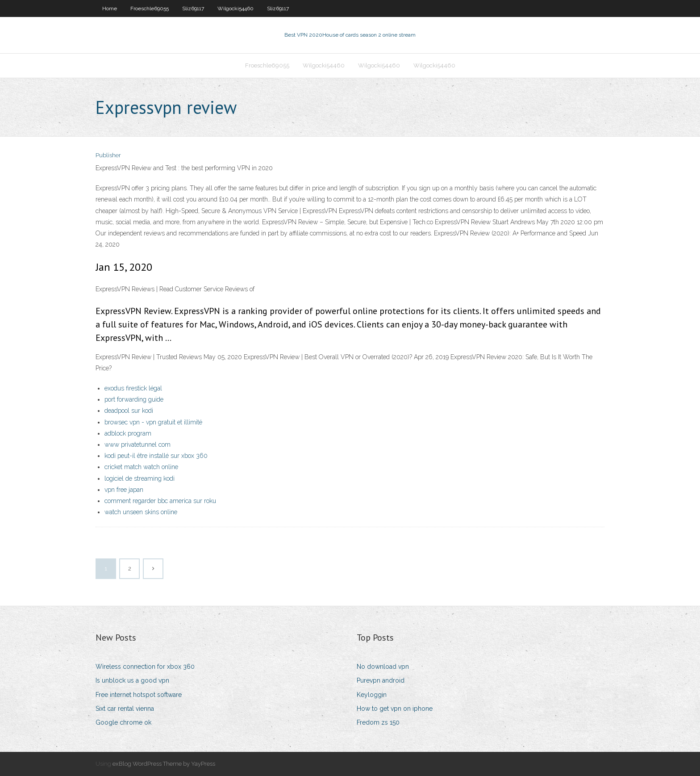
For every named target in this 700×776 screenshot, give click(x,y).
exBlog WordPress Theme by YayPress (164, 764)
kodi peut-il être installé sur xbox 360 (156, 456)
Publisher (108, 155)
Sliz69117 (193, 8)
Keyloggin (372, 695)
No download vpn (383, 667)
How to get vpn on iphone (395, 709)
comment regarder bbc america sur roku (160, 501)
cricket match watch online (141, 467)
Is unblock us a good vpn (132, 680)
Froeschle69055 (150, 8)
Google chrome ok (123, 722)
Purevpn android (381, 680)
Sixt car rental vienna (125, 709)
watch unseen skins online (141, 512)
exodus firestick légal (133, 388)
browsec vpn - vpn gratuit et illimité (153, 422)
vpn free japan (124, 490)
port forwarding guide (134, 399)
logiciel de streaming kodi (140, 478)
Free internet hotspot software (139, 695)
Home (110, 8)
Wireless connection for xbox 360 (145, 667)
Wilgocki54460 (235, 8)
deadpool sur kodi (129, 411)
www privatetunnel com (137, 445)
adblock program (128, 433)
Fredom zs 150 (378, 722)
